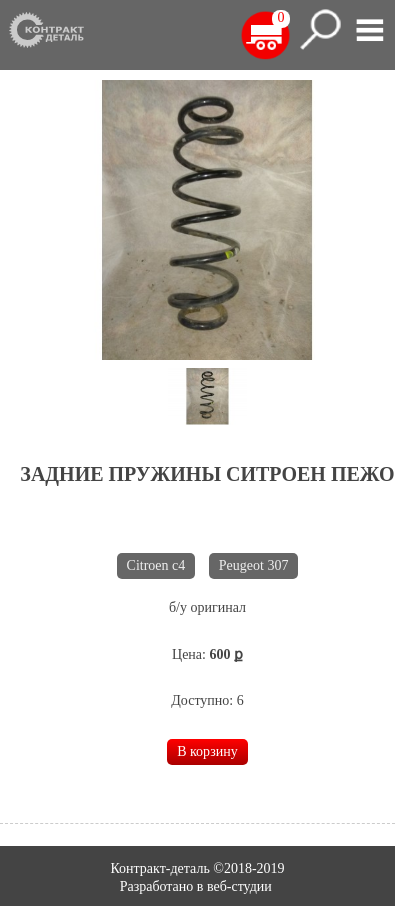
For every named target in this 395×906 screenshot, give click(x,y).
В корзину (207, 751)
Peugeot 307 (254, 565)
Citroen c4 (156, 565)
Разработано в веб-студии (198, 886)
